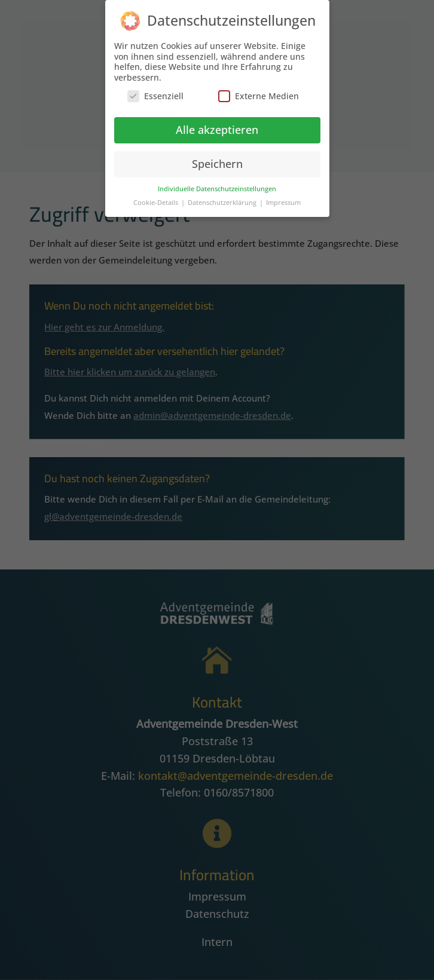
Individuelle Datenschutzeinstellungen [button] (217, 185)
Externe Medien (259, 92)
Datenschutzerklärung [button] (223, 199)
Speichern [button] (217, 160)
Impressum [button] (283, 199)
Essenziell (155, 92)
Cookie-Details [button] (157, 199)
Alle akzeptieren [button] (217, 126)
